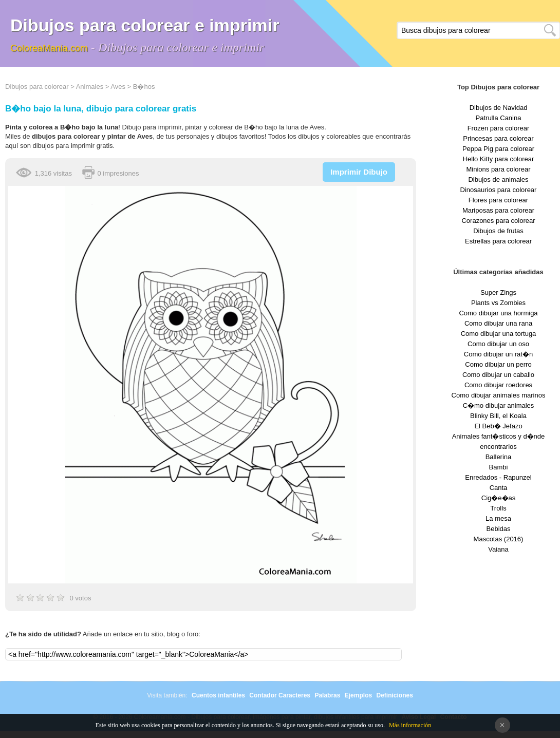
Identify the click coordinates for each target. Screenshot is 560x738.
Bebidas (499, 529)
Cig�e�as (498, 498)
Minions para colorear (498, 169)
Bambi (499, 467)
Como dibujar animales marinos (499, 395)
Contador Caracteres (280, 695)
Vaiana (498, 549)
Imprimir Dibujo (359, 172)
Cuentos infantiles (218, 695)
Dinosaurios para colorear (499, 190)
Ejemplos (358, 695)
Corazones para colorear (498, 221)
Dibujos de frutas (498, 231)
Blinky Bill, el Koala (498, 416)
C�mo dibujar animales (499, 405)
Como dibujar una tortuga (499, 334)
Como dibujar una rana (498, 323)
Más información (410, 725)
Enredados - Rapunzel (498, 477)
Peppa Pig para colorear (498, 149)
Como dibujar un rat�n (498, 354)
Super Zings (498, 292)
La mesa (498, 518)
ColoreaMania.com (49, 48)
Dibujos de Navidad (499, 108)
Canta (499, 488)
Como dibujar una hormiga (498, 313)
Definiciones (394, 695)
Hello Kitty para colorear (499, 159)
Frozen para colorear (499, 128)
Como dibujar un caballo (498, 375)
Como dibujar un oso (498, 344)
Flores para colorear (498, 200)
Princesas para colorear (498, 138)
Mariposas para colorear (498, 210)
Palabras (327, 695)
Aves (118, 87)
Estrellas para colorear (498, 241)
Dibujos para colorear (37, 87)
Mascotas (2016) (499, 539)
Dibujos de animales (498, 179)
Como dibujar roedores (498, 385)
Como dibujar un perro (498, 364)
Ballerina (499, 457)
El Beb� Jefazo (498, 426)
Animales (90, 87)
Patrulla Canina (499, 118)
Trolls (498, 508)
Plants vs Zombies (498, 303)
